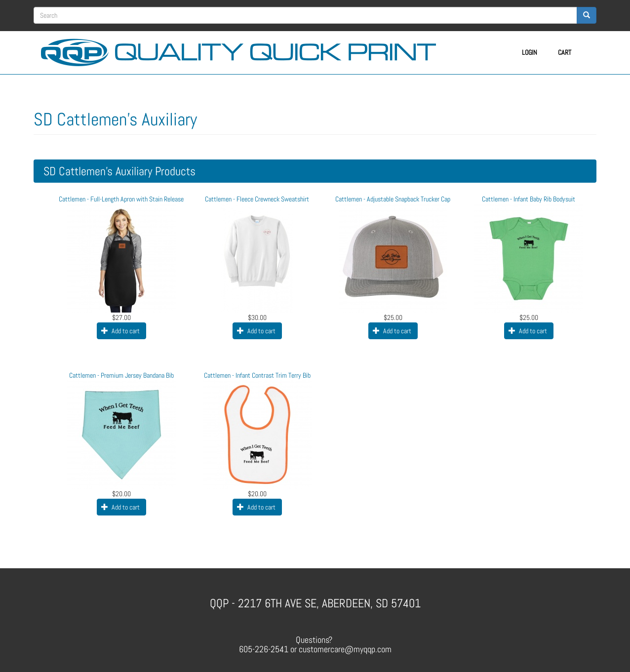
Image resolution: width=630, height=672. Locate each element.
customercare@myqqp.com (345, 649)
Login (530, 52)
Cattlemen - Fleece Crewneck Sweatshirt (257, 199)
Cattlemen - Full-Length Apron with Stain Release (121, 199)
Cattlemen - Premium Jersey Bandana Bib (121, 375)
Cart (565, 52)
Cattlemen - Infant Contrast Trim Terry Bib (257, 375)
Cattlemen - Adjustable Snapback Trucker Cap (393, 199)
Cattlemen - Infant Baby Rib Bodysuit (529, 199)
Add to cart (120, 331)
